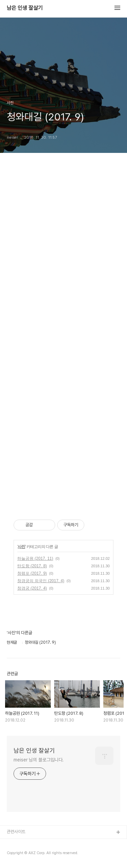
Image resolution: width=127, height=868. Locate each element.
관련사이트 (16, 832)
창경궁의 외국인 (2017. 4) (41, 581)
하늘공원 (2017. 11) (35, 558)
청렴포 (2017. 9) (32, 573)
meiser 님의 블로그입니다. (39, 760)
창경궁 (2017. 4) (32, 588)
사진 (21, 547)
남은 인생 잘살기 (25, 8)
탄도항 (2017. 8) (32, 566)
